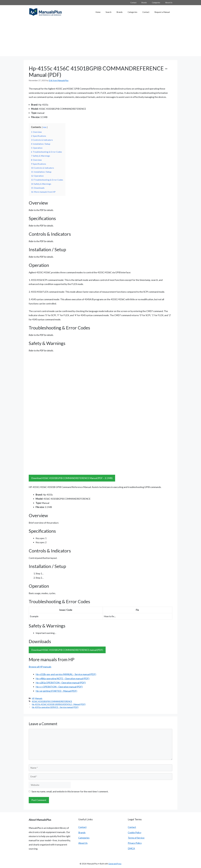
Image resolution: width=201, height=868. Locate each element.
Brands (144, 3)
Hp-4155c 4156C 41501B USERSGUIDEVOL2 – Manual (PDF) (59, 704)
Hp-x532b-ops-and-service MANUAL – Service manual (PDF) (66, 674)
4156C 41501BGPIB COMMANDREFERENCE (52, 701)
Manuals (39, 698)
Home (98, 12)
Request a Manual (162, 12)
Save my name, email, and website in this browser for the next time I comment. (70, 791)
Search (109, 12)
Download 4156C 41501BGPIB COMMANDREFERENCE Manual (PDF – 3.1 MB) (72, 478)
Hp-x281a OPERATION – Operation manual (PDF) (61, 683)
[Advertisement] (100, 38)
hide (45, 127)
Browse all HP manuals (40, 667)
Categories (156, 3)
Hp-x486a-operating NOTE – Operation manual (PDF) (62, 678)
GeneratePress (115, 864)
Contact (133, 3)
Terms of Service (136, 838)
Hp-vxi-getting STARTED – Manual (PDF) (56, 691)
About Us (169, 3)
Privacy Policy (135, 843)
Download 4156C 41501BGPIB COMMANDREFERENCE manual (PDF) (67, 650)
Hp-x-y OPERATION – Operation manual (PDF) (59, 687)
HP (33, 698)
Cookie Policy (135, 832)
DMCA (131, 848)
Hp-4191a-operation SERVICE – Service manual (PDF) (55, 707)
